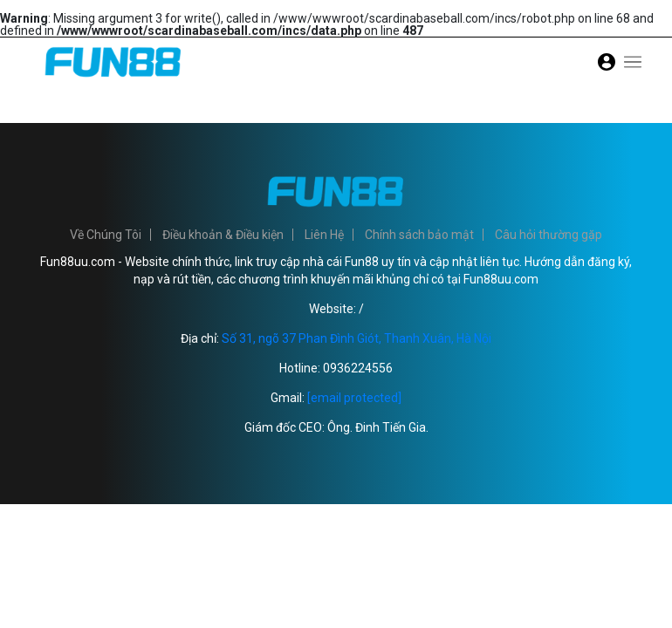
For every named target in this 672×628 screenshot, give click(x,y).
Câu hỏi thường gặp (549, 235)
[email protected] (354, 398)
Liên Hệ (324, 235)
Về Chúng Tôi (106, 235)
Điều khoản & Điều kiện (223, 235)
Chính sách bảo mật (419, 235)
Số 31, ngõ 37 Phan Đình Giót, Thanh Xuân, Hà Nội (357, 338)
